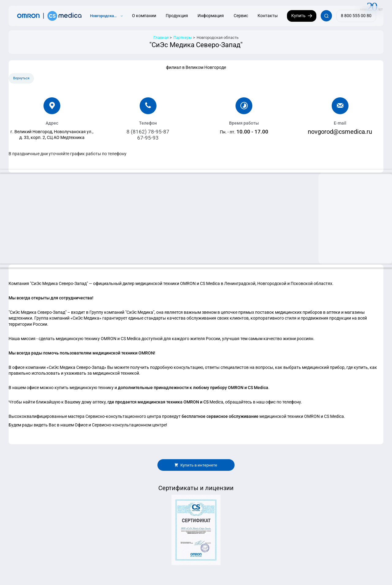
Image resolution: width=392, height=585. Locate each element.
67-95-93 (148, 138)
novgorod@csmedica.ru (340, 132)
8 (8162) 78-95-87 (148, 132)
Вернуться (21, 78)
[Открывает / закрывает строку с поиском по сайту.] (326, 16)
